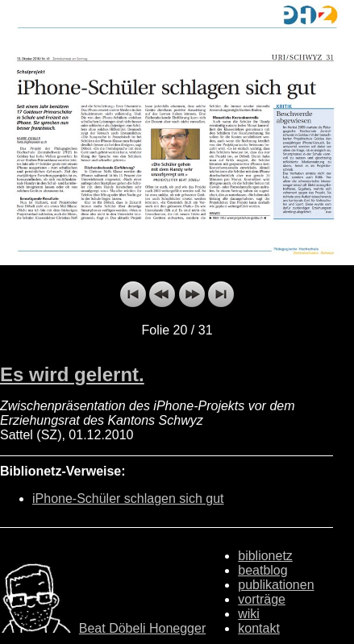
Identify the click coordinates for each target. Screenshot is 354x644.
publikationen (276, 585)
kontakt (259, 628)
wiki (249, 614)
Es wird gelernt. (72, 374)
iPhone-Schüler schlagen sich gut (128, 499)
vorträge (262, 599)
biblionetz (265, 556)
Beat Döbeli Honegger (142, 628)
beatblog (262, 570)
